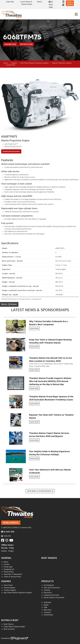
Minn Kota (48, 610)
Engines (6, 581)
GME (45, 607)
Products (47, 581)
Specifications (26, 44)
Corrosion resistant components (17, 216)
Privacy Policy (9, 572)
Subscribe (10, 2)
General (6, 558)
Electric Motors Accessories (54, 597)
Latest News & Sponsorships (40, 310)
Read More (34, 328)
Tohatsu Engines (10, 590)
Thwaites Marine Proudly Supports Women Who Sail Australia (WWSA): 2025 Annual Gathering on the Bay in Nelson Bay (50, 381)
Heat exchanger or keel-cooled (16, 184)
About (40, 2)
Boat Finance (9, 624)
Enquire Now (10, 44)
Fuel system (7, 223)
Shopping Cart (9, 569)
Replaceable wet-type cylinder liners (19, 208)
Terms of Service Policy (12, 577)
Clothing (47, 590)
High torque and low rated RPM (17, 196)
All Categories (49, 585)
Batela (46, 605)
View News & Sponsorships (40, 491)
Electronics (48, 593)
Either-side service (10, 171)
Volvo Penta (8, 585)
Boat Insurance (9, 629)
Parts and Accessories (52, 588)
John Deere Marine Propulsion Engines (35, 63)
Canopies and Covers (51, 595)
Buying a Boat (10, 620)
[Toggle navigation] (76, 14)
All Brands (47, 602)
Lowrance (47, 612)
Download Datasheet (11, 151)
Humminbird (48, 615)
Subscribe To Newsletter (13, 574)
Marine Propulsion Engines (62, 63)
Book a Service (70, 3)
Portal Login (8, 567)
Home (6, 63)
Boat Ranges (49, 558)
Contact (7, 564)
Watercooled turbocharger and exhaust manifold (25, 164)
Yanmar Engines (9, 588)
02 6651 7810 (51, 5)
